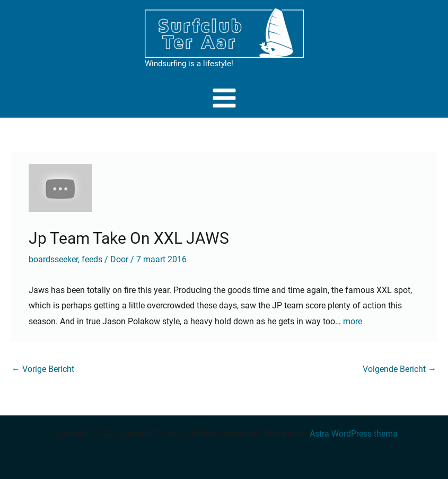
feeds (92, 259)
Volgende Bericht (399, 369)
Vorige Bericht (43, 369)
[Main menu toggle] (224, 98)
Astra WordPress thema (354, 434)
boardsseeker (53, 259)
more (353, 321)
